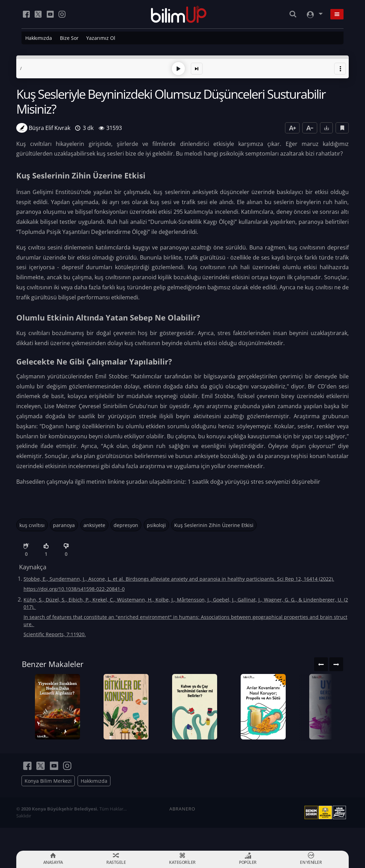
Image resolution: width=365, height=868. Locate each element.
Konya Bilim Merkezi (48, 804)
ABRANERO (182, 832)
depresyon (126, 523)
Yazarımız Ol (101, 38)
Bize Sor (69, 38)
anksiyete (94, 523)
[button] (340, 67)
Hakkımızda (39, 38)
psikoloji (156, 523)
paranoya (64, 523)
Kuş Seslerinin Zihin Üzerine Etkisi (214, 523)
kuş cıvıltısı (32, 523)
